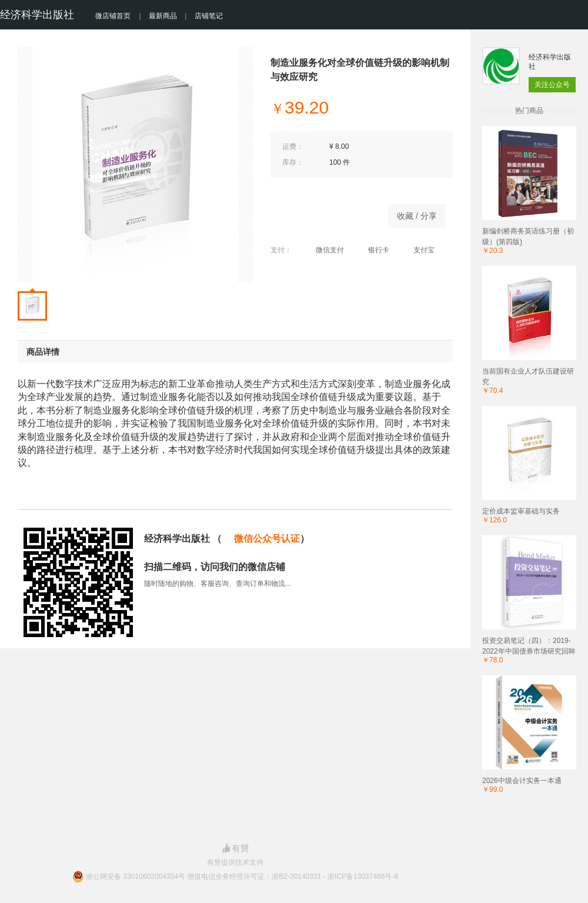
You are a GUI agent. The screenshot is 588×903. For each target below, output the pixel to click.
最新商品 (163, 16)
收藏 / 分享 (417, 216)
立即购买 (323, 213)
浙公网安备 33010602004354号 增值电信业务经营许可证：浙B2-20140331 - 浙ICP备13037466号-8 (242, 877)
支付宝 (418, 250)
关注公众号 (552, 85)
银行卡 (372, 250)
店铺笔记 (209, 16)
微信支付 (324, 250)
